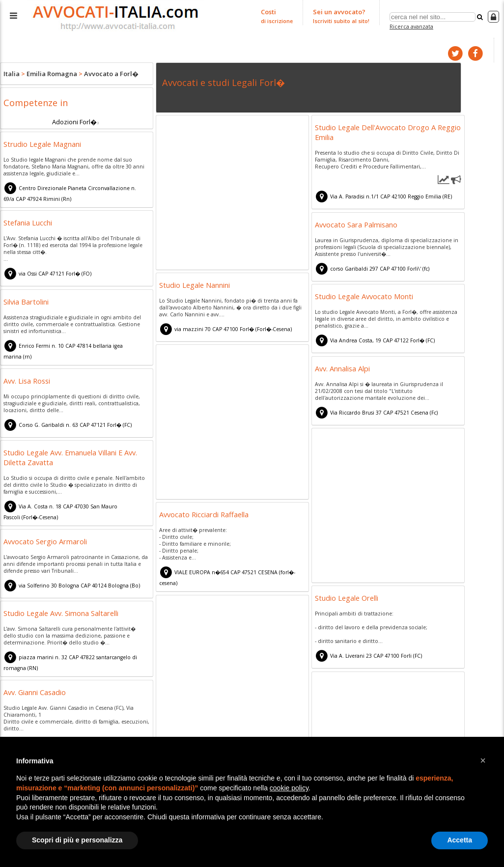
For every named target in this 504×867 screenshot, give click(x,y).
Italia (12, 74)
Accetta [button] (460, 840)
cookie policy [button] (289, 788)
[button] (483, 760)
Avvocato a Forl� (111, 74)
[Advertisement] (232, 194)
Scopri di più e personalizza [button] (77, 840)
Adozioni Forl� (74, 122)
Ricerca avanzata (411, 26)
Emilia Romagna (52, 74)
